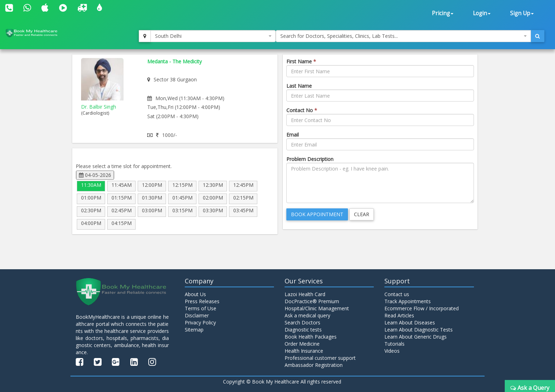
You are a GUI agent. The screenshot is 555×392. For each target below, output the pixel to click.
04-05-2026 (95, 175)
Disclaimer (197, 315)
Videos (392, 351)
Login (482, 13)
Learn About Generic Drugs (416, 337)
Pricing (443, 13)
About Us (195, 294)
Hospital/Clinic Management (317, 308)
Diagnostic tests (303, 330)
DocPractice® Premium (312, 301)
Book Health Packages (311, 337)
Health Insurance (304, 351)
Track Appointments (408, 301)
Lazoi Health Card (305, 294)
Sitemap (194, 330)
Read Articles (399, 315)
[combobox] (213, 36)
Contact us (397, 294)
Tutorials (394, 344)
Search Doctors (302, 322)
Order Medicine (302, 344)
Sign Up (522, 13)
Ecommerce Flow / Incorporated (422, 308)
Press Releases (202, 301)
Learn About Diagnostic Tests (419, 330)
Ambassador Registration (314, 365)
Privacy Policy (200, 322)
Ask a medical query (307, 315)
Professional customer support (320, 358)
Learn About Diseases (410, 322)
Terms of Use (201, 308)
